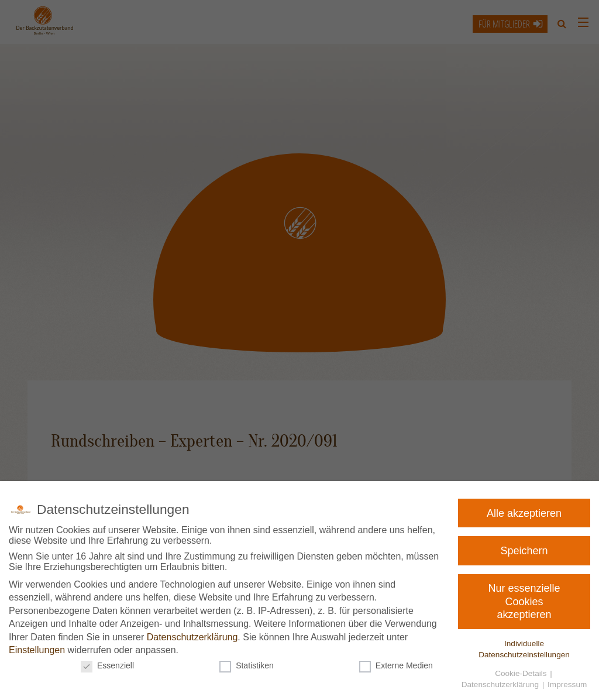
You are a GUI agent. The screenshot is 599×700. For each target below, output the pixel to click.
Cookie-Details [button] (516, 671)
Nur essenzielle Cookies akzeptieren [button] (524, 601)
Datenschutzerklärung (194, 636)
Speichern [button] (528, 550)
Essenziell (112, 663)
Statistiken (248, 663)
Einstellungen (42, 648)
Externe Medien (393, 663)
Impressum (559, 681)
